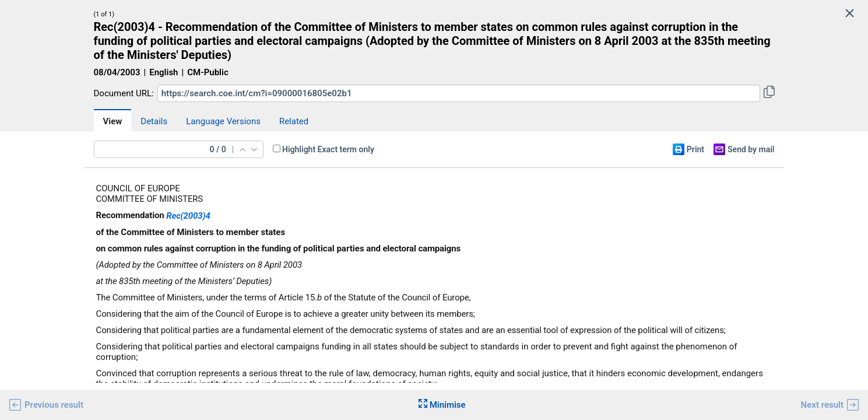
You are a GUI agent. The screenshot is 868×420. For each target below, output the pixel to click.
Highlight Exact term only (328, 149)
